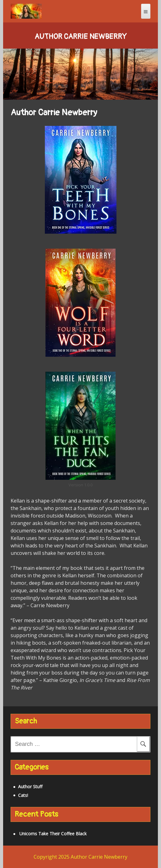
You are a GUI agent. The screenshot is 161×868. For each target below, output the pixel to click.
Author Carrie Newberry (81, 37)
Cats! (23, 795)
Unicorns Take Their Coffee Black (53, 834)
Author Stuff (30, 787)
